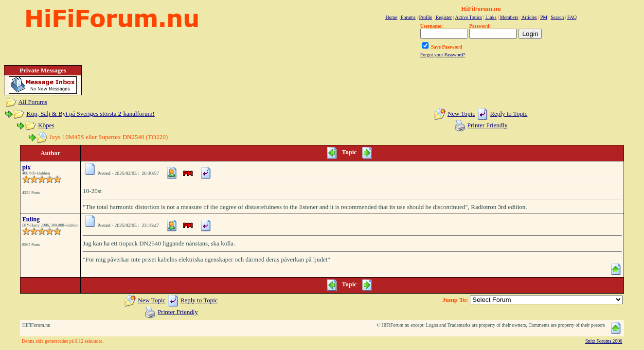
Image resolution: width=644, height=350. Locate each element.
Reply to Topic (509, 114)
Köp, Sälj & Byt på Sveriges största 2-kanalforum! (90, 114)
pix (27, 167)
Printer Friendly (488, 125)
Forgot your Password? (443, 55)
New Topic (461, 114)
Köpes (46, 125)
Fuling (31, 219)
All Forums (33, 102)
